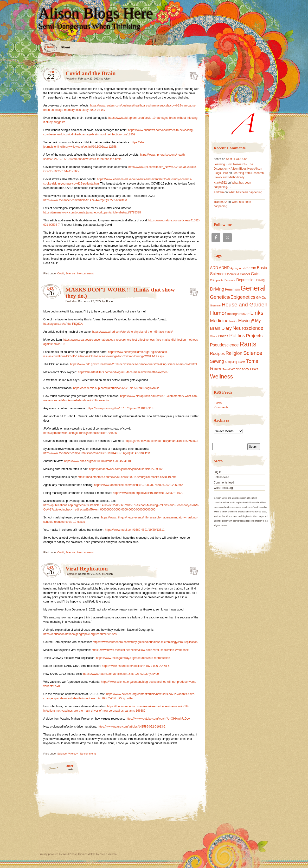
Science (70, 273)
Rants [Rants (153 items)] (248, 344)
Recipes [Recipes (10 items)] (217, 354)
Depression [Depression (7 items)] (246, 280)
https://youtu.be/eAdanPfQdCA (63, 324)
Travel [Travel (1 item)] (226, 369)
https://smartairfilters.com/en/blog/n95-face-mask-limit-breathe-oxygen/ (123, 372)
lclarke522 (220, 183)
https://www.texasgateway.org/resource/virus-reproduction (133, 658)
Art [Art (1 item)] (241, 268)
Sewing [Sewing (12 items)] (217, 361)
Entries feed (221, 477)
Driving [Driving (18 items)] (217, 289)
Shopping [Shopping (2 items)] (231, 362)
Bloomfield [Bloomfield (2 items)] (232, 274)
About (65, 47)
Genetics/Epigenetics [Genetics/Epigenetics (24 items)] (233, 297)
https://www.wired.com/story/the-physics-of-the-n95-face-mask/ (132, 332)
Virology (73, 754)
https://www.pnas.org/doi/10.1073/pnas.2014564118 (98, 461)
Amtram (219, 192)
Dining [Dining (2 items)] (260, 280)
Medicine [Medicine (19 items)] (219, 321)
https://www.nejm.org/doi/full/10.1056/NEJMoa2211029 (148, 493)
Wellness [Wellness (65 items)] (221, 377)
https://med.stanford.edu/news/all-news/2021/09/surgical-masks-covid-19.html (128, 477)
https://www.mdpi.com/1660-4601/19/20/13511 (135, 530)
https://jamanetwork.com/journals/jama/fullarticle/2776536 (80, 433)
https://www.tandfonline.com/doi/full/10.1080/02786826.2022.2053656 (139, 485)
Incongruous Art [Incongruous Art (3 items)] (238, 314)
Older (57, 767)
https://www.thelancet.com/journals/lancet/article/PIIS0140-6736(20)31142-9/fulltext (96, 453)
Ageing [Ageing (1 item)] (234, 268)
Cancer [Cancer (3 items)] (245, 274)
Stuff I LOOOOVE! (238, 159)
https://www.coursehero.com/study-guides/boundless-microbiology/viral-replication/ (145, 642)
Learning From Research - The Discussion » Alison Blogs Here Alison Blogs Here (238, 169)
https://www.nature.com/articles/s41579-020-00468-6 (136, 666)
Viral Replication (87, 569)
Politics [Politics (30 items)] (237, 335)
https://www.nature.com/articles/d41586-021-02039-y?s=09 (121, 674)
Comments (221, 407)
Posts (218, 403)
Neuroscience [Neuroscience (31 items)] (248, 328)
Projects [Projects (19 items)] (254, 336)
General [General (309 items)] (253, 288)
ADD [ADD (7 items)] (214, 268)
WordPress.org (223, 488)
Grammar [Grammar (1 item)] (215, 305)
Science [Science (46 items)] (253, 353)
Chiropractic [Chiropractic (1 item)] (217, 280)
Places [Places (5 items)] (223, 336)
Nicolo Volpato (108, 854)
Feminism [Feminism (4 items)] (232, 289)
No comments (85, 273)
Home (50, 47)
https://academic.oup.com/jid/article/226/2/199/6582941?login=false (116, 388)
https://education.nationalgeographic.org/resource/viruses (80, 634)
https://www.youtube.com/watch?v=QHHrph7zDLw (158, 719)
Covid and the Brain (91, 73)
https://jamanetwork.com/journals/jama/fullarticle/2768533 (161, 441)
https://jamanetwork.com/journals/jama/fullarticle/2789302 (126, 469)
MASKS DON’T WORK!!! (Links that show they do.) (192, 291)
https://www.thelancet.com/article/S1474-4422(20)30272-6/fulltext (85, 200)
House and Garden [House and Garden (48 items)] (244, 305)
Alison (108, 79)
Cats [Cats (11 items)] (255, 274)
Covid (61, 273)
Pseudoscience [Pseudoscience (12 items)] (224, 345)
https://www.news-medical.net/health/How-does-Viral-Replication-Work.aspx (140, 650)
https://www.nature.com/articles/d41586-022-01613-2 (132, 727)
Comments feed (224, 483)
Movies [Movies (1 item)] (233, 321)
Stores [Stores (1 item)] (242, 362)
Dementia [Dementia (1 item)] (230, 280)
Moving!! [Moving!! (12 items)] (246, 321)
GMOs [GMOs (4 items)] (261, 298)
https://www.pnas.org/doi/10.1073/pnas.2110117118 (120, 408)
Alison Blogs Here (96, 13)
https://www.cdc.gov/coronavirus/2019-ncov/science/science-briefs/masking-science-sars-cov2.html (133, 364)
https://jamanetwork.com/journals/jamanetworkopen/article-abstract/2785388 (92, 212)
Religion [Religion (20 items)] (234, 353)
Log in (218, 472)
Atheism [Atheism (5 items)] (250, 268)
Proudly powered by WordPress (57, 854)
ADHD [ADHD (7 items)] (224, 268)
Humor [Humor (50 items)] (218, 313)
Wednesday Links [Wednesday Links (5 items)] (244, 369)
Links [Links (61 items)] (257, 313)
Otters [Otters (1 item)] (214, 336)
